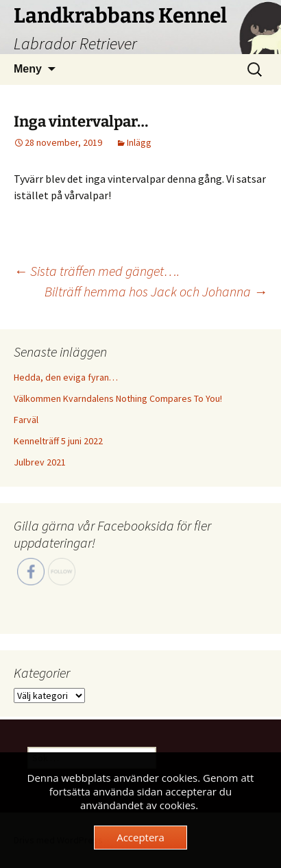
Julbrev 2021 (40, 462)
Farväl (26, 420)
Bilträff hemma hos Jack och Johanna (156, 291)
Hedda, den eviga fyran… (66, 377)
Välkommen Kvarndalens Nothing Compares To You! (118, 398)
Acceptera (140, 837)
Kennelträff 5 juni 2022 (58, 441)
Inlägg (139, 142)
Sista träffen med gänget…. (97, 271)
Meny (28, 69)
